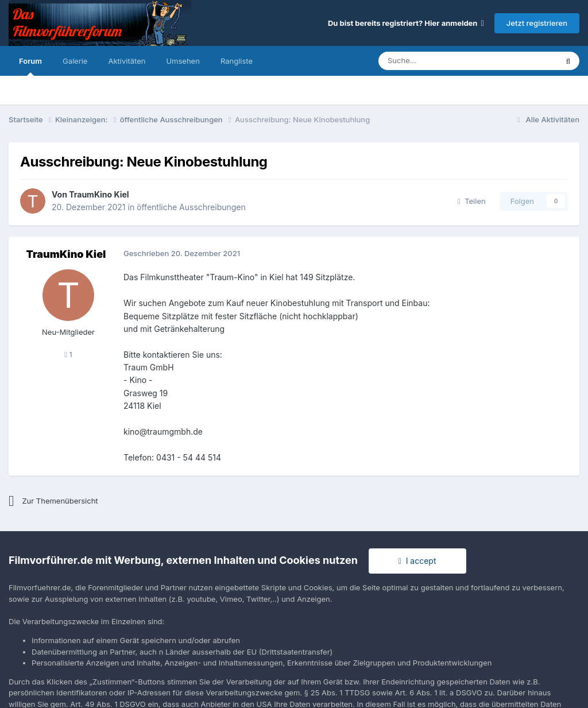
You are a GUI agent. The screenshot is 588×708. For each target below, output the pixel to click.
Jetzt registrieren (537, 23)
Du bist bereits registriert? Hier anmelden (406, 23)
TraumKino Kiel (99, 194)
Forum (30, 66)
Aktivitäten (127, 61)
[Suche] (433, 61)
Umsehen (183, 61)
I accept (417, 561)
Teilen (472, 201)
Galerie (75, 61)
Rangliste (237, 61)
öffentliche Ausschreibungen (191, 207)
